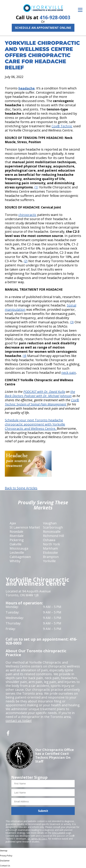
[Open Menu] (80, 10)
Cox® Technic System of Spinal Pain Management (42, 402)
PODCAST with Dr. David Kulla (44, 392)
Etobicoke (50, 553)
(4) (25, 356)
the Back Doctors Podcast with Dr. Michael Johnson (40, 394)
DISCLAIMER (59, 833)
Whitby (15, 561)
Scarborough (53, 527)
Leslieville (17, 553)
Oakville (16, 544)
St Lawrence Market (25, 527)
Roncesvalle (52, 532)
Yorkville (49, 561)
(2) (26, 261)
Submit (43, 811)
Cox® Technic (62, 126)
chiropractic (27, 215)
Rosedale (16, 532)
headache (26, 88)
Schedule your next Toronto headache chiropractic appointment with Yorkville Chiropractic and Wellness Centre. (35, 424)
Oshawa (49, 540)
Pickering (17, 540)
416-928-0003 (55, 17)
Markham (50, 548)
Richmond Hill (53, 536)
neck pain (69, 373)
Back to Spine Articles (21, 488)
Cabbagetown (20, 557)
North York (51, 544)
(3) (72, 322)
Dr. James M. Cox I (37, 839)
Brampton (51, 557)
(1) (36, 187)
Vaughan (50, 523)
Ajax (13, 523)
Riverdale (17, 536)
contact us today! (19, 721)
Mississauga (19, 548)
